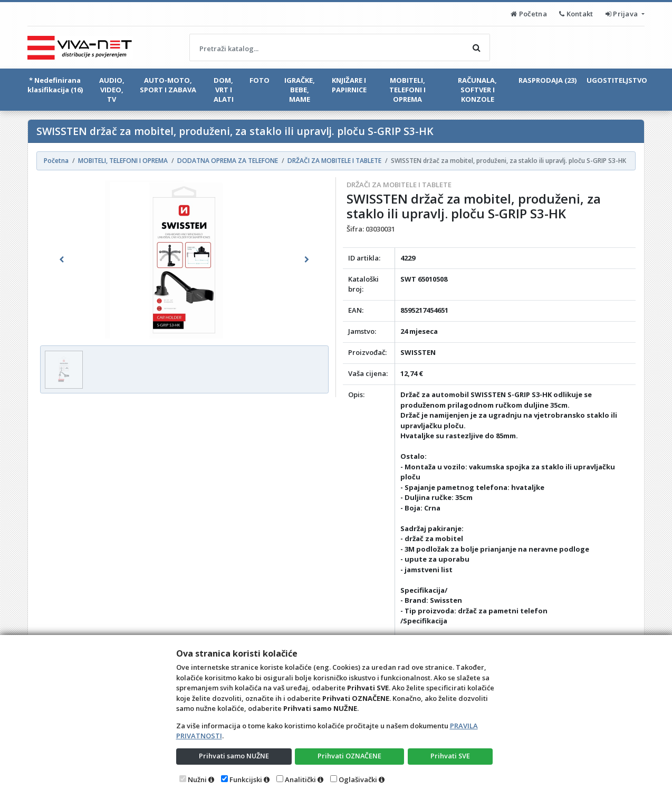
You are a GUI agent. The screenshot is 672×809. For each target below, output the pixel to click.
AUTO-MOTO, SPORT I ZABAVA (168, 85)
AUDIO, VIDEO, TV (112, 90)
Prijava (623, 14)
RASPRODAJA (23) (548, 80)
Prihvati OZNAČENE (349, 756)
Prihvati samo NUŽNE (234, 756)
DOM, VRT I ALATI (224, 90)
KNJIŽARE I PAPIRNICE (349, 85)
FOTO (260, 80)
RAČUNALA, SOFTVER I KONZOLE (477, 90)
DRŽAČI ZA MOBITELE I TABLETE (399, 185)
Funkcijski (246, 779)
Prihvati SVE (450, 756)
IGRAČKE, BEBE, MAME (300, 90)
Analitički (300, 779)
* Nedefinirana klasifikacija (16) (55, 85)
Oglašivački (358, 779)
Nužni (197, 779)
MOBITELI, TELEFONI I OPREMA (407, 90)
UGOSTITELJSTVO (617, 80)
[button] (62, 259)
